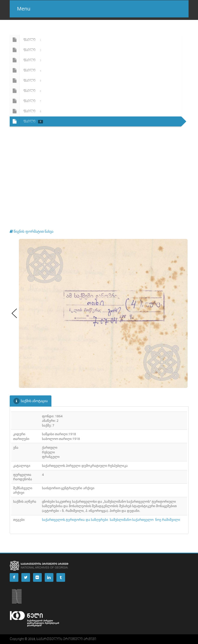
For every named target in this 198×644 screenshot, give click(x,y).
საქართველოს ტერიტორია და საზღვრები (75, 520)
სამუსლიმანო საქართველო (132, 520)
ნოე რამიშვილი (168, 520)
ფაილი (26, 40)
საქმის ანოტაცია (31, 401)
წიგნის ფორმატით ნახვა (32, 231)
